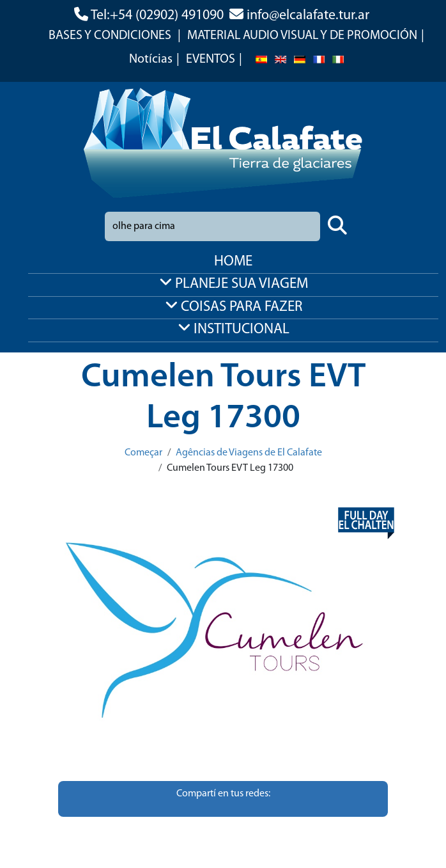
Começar (143, 453)
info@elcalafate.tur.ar (308, 16)
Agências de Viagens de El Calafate (249, 453)
